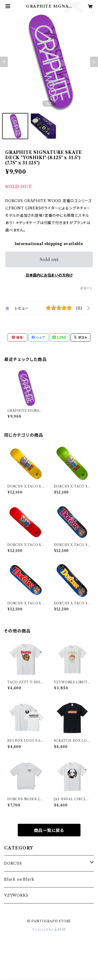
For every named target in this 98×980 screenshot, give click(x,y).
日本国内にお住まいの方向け (49, 275)
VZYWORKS (16, 895)
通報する (86, 288)
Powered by (49, 930)
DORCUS (13, 863)
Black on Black (19, 879)
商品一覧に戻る (49, 830)
